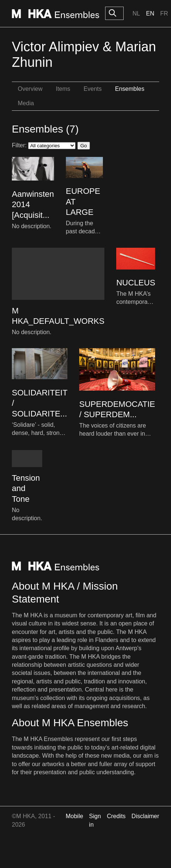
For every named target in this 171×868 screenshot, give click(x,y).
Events (93, 89)
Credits (116, 816)
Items (63, 89)
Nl (136, 13)
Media (26, 103)
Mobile (74, 816)
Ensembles (130, 89)
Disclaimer (145, 816)
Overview (30, 89)
